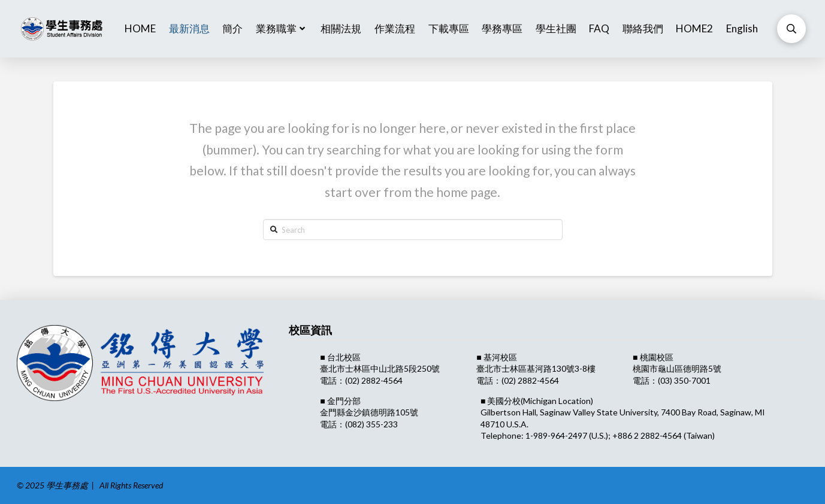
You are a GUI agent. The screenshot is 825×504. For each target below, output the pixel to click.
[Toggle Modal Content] (791, 29)
